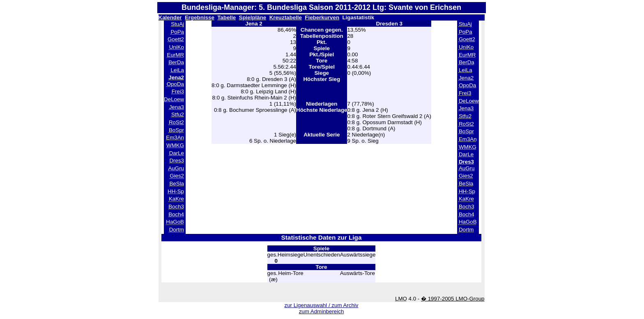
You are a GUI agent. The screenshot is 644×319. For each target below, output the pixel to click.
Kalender (170, 17)
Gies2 (177, 176)
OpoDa (175, 84)
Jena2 (466, 78)
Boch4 (176, 214)
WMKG (175, 145)
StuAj (177, 24)
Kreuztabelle (286, 17)
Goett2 (176, 39)
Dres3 (177, 161)
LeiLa (177, 70)
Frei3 (178, 91)
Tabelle (227, 17)
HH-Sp (176, 191)
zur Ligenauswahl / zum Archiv (321, 305)
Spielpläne (253, 17)
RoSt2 (176, 122)
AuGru (176, 168)
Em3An (175, 138)
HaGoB (175, 222)
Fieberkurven (322, 17)
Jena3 (177, 107)
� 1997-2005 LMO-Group (453, 299)
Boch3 (176, 207)
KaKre (176, 199)
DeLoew (174, 99)
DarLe (177, 153)
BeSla (177, 184)
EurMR (176, 55)
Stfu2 (178, 114)
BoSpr (176, 130)
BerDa (176, 62)
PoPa (177, 32)
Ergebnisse (200, 17)
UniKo (177, 47)
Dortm (177, 230)
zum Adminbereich (322, 311)
